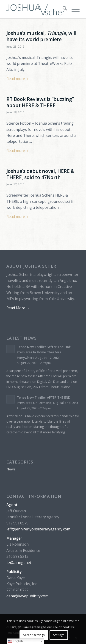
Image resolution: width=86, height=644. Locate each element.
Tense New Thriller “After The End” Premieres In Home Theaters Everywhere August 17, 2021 (44, 352)
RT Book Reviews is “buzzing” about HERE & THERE (40, 102)
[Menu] (73, 9)
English (15, 641)
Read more (18, 79)
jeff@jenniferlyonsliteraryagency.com (38, 529)
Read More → (18, 308)
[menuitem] (62, 9)
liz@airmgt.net (19, 563)
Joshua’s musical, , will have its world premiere (41, 36)
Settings (59, 635)
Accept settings (34, 635)
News (11, 469)
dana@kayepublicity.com (27, 596)
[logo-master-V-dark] (36, 9)
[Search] (62, 9)
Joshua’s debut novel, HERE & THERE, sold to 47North (40, 174)
